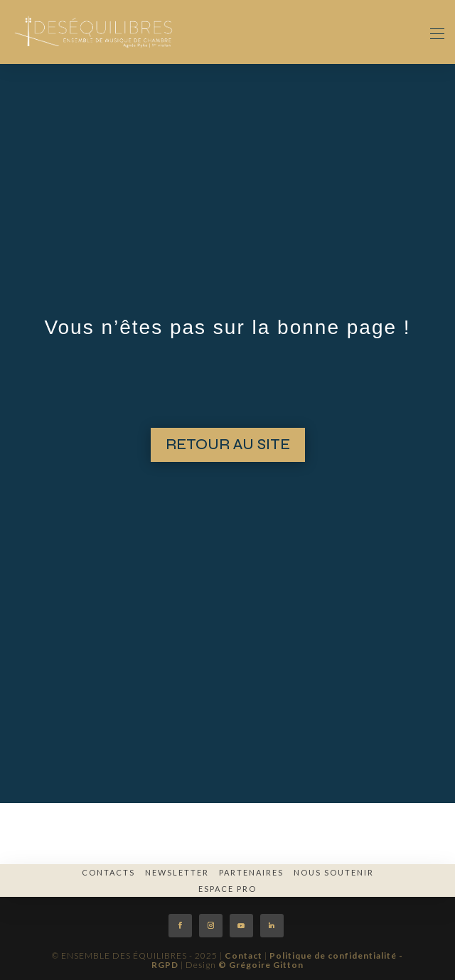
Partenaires (251, 872)
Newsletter (177, 872)
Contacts (108, 872)
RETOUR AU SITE (228, 445)
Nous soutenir (334, 872)
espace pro (227, 889)
